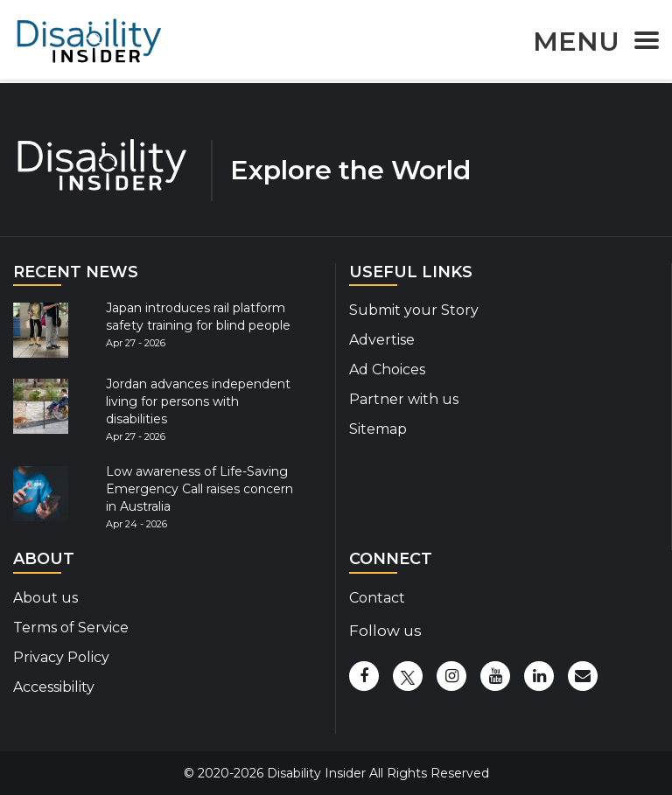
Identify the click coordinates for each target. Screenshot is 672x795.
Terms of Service (71, 628)
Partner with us (404, 399)
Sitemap (378, 429)
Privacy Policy (61, 657)
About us (45, 598)
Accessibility (54, 687)
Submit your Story (414, 310)
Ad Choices (387, 370)
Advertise (382, 340)
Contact (377, 598)
